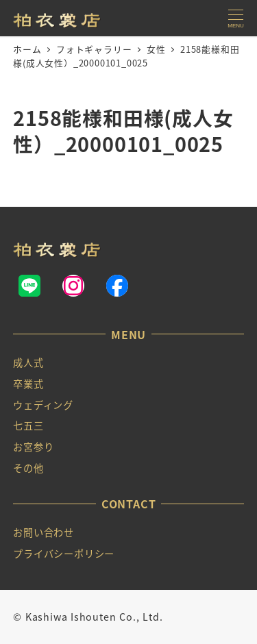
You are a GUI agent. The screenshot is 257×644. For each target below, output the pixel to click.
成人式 (28, 362)
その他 (28, 468)
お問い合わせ (44, 532)
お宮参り (33, 447)
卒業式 (28, 384)
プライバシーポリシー (64, 554)
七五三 (28, 425)
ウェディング (43, 405)
